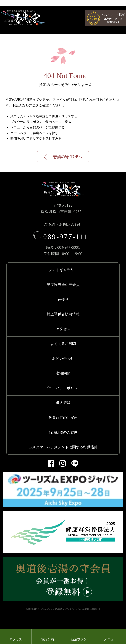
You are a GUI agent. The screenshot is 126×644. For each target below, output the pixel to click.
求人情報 (63, 403)
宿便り (63, 299)
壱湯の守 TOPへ (63, 157)
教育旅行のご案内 (63, 418)
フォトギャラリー (63, 270)
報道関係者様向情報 (63, 314)
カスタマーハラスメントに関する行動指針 (63, 447)
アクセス (63, 329)
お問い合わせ (63, 358)
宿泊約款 (63, 373)
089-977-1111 (63, 237)
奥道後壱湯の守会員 (63, 285)
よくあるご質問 (63, 344)
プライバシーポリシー (63, 388)
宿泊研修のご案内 (63, 432)
